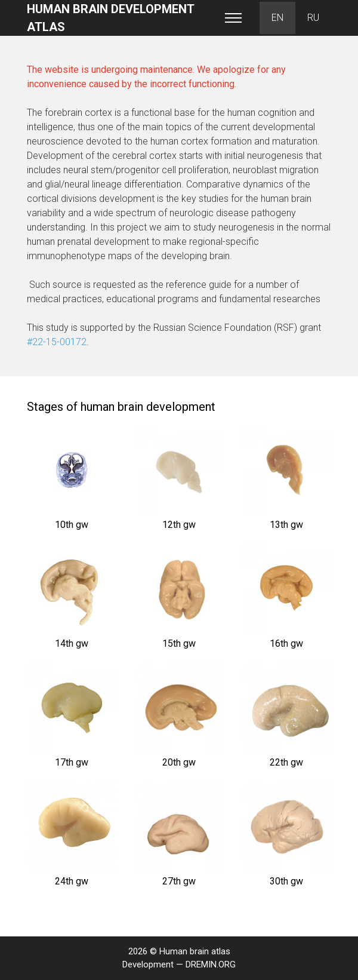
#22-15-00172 (57, 342)
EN (277, 18)
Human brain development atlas (110, 18)
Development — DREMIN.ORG (179, 964)
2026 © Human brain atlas (179, 951)
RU (313, 18)
